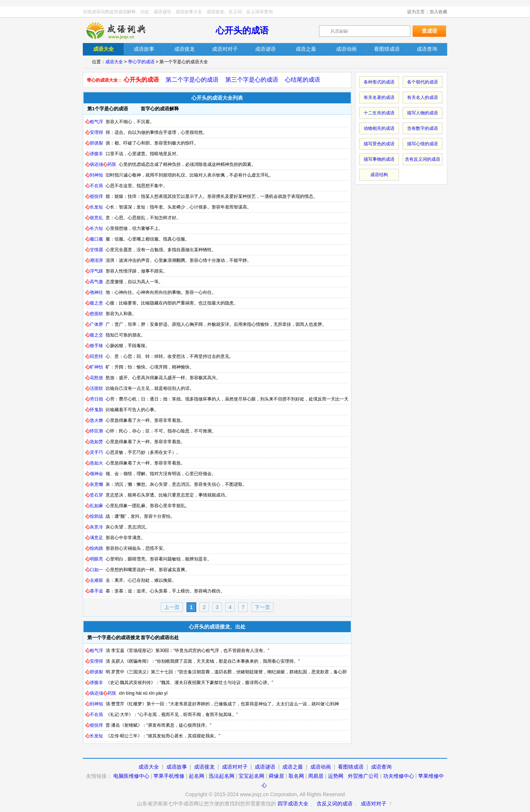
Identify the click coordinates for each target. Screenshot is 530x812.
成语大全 (114, 62)
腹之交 (94, 335)
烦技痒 (94, 196)
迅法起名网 (222, 776)
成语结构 (379, 175)
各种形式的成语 (379, 82)
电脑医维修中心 (131, 776)
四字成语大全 (293, 804)
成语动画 (321, 767)
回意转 (94, 356)
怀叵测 (94, 431)
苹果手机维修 (169, 776)
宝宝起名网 (251, 776)
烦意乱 (94, 218)
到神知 (94, 175)
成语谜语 (265, 767)
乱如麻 (94, 506)
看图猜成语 (351, 767)
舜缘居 (276, 776)
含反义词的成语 (335, 804)
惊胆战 (94, 516)
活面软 (94, 388)
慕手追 (94, 591)
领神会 (94, 474)
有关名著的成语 (379, 97)
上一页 (172, 607)
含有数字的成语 (423, 128)
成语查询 (381, 767)
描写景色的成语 (379, 144)
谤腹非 (94, 154)
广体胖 (94, 324)
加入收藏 (438, 12)
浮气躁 (94, 271)
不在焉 (94, 186)
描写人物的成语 (423, 113)
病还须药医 (101, 164)
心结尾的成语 (303, 80)
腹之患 (94, 303)
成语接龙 (204, 767)
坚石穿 (94, 495)
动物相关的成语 (379, 128)
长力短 (94, 228)
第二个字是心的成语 (192, 80)
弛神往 (94, 292)
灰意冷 (94, 527)
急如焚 (94, 442)
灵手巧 (94, 452)
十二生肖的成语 (379, 113)
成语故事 (177, 767)
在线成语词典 (122, 31)
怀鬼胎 (94, 410)
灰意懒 (94, 484)
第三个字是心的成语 (252, 80)
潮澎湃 (94, 260)
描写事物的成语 (379, 159)
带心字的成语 (141, 62)
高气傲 (94, 282)
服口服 (94, 239)
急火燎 (94, 420)
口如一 (94, 570)
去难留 (94, 580)
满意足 (94, 538)
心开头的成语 (242, 30)
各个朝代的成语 (423, 82)
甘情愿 (94, 250)
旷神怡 (94, 367)
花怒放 (94, 378)
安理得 (94, 132)
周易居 (316, 776)
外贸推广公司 (363, 776)
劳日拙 (94, 399)
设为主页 (416, 12)
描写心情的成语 (423, 144)
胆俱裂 (94, 143)
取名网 (296, 776)
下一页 (262, 607)
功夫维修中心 (399, 776)
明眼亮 (94, 559)
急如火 (94, 463)
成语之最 (293, 767)
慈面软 (94, 314)
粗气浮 (94, 122)
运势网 (336, 776)
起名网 (197, 776)
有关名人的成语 (423, 97)
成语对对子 (235, 767)
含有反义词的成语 (423, 159)
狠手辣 (94, 346)
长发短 (94, 207)
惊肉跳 (94, 548)
